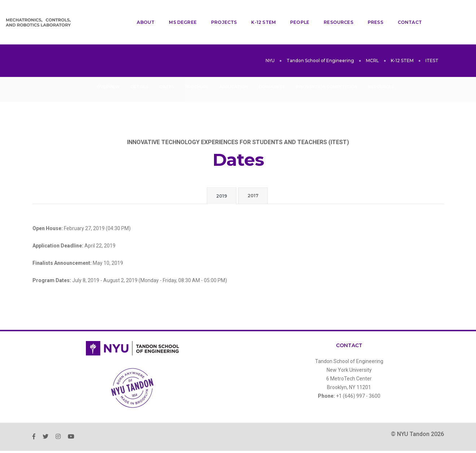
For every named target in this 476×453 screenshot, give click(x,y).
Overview (108, 68)
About (140, 13)
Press (370, 13)
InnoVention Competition (327, 68)
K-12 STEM (258, 13)
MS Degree (177, 13)
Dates (167, 68)
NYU (270, 42)
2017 (253, 177)
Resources (333, 13)
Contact (404, 13)
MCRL (372, 42)
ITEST (432, 42)
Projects (218, 13)
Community (272, 68)
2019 (222, 178)
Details (140, 68)
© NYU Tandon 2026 (417, 416)
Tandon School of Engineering (320, 42)
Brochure (197, 68)
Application (234, 68)
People (294, 13)
